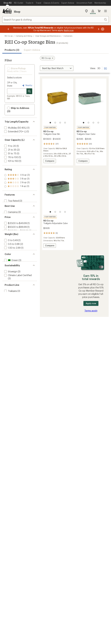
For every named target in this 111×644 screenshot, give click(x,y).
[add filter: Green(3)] (11, 277)
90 (105, 68)
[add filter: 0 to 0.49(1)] (11, 252)
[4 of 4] (65, 123)
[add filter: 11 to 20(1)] (10, 146)
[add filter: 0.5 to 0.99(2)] (12, 255)
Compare (50, 161)
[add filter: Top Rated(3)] (11, 201)
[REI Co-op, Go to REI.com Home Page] (7, 11)
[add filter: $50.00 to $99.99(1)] (15, 233)
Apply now (91, 303)
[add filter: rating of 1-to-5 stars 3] (17, 186)
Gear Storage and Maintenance (48, 36)
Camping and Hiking (24, 36)
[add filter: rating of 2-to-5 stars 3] (17, 183)
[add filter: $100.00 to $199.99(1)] (16, 237)
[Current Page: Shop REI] (8, 3)
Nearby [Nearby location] (27, 85)
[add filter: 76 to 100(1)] (11, 157)
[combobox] (55, 20)
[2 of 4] (55, 123)
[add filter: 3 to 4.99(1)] (11, 263)
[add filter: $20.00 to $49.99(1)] (15, 230)
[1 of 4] (50, 123)
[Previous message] (8, 29)
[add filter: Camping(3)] (11, 215)
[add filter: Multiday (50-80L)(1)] (15, 128)
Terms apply (91, 311)
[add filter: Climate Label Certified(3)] (18, 296)
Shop (17, 12)
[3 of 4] (60, 123)
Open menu (106, 11)
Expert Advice (32, 50)
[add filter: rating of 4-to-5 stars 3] (17, 175)
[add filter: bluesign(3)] (10, 292)
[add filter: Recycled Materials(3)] (16, 302)
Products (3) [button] (12, 50)
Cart (99, 11)
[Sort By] (57, 68)
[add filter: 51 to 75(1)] (10, 153)
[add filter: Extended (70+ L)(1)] (15, 131)
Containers (68, 36)
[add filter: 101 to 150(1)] (11, 161)
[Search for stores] (29, 91)
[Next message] (99, 29)
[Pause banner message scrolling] (102, 29)
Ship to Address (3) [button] (18, 110)
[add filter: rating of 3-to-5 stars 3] (17, 179)
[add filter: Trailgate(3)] (10, 317)
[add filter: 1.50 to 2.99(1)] (12, 259)
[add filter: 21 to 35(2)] (10, 150)
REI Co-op (9, 36)
